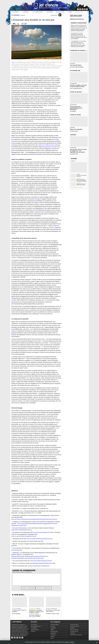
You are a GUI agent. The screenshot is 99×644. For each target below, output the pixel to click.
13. (15, 549)
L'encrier (73, 135)
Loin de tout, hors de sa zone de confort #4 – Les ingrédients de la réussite (78, 151)
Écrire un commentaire (31, 589)
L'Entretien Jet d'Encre (79, 51)
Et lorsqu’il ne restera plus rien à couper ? (56, 612)
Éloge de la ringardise (76, 129)
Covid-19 (73, 161)
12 (44, 347)
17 (26, 461)
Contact (70, 12)
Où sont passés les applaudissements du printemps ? (76, 108)
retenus (16, 332)
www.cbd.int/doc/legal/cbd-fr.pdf (46, 534)
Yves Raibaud (20, 615)
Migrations (53, 634)
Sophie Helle (75, 154)
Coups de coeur (75, 115)
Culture (53, 628)
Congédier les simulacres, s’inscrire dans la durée (81, 184)
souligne (17, 301)
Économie (18, 17)
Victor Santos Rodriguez (38, 618)
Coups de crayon (76, 92)
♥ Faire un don (60, 12)
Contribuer (50, 12)
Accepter (72, 642)
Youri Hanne (75, 131)
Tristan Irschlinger (38, 616)
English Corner (74, 631)
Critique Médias (55, 626)
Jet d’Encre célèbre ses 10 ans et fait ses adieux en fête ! (78, 86)
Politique (51, 610)
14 (15, 554)
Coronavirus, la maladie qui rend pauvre (82, 176)
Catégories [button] (26, 12)
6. (14, 516)
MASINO (74, 111)
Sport (52, 640)
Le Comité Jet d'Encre (77, 88)
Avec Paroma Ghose (76, 65)
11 (14, 542)
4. (14, 510)
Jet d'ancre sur (75, 71)
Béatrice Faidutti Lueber (56, 615)
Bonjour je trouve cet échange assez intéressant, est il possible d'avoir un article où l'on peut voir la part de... (79, 27)
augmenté (60, 229)
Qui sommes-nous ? (38, 12)
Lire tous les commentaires (46, 589)
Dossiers (74, 159)
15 (14, 562)
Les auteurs (15, 12)
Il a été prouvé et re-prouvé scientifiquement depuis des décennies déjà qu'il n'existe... (77, 35)
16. (15, 564)
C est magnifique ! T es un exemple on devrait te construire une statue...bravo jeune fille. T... (78, 43)
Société (17, 610)
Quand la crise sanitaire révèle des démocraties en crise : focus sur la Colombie (82, 180)
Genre (52, 631)
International (35, 610)
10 (15, 540)
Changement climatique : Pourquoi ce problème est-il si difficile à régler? (39, 613)
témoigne (40, 200)
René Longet (57, 17)
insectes (46, 213)
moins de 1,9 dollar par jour (49, 146)
